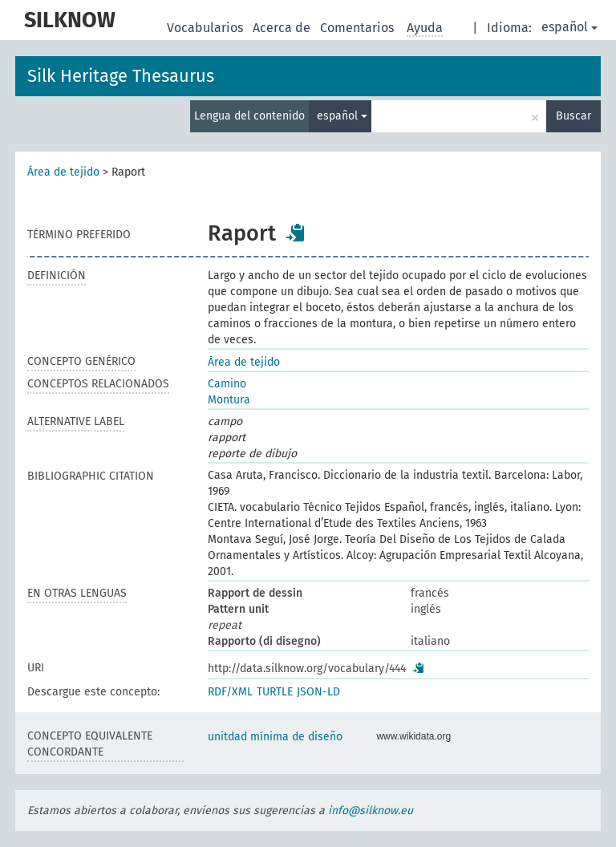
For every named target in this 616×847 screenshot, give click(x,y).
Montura (229, 400)
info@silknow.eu (371, 811)
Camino (227, 384)
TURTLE (275, 692)
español (569, 27)
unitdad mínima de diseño (275, 737)
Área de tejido (63, 172)
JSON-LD (318, 692)
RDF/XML (230, 692)
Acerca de (283, 28)
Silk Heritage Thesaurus (121, 76)
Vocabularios (207, 28)
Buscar (573, 116)
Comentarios (359, 28)
